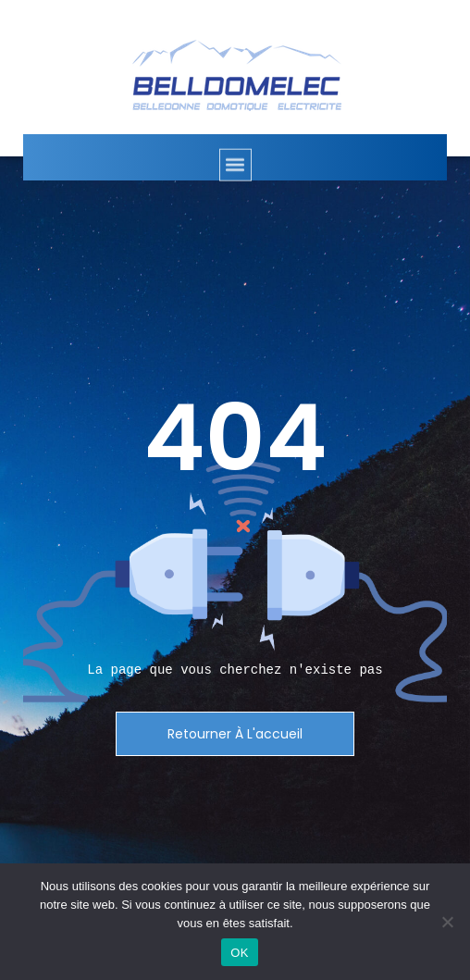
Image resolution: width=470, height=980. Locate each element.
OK (239, 953)
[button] (235, 175)
